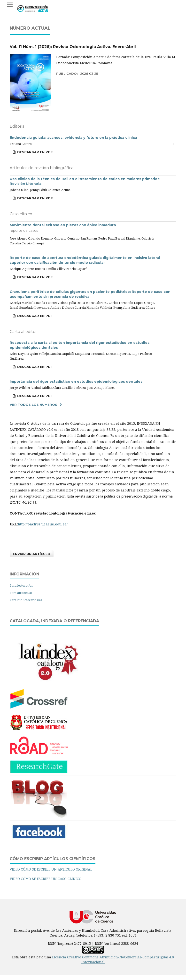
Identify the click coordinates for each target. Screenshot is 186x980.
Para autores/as (21, 593)
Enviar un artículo (32, 554)
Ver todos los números (33, 405)
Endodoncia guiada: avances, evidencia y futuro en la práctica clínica (73, 138)
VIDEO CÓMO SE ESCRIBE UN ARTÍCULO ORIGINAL (51, 869)
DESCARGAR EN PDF (35, 152)
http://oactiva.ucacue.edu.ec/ (43, 524)
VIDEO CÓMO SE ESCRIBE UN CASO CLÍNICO (46, 879)
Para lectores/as (21, 585)
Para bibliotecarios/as (26, 600)
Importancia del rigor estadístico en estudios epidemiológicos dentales (76, 382)
